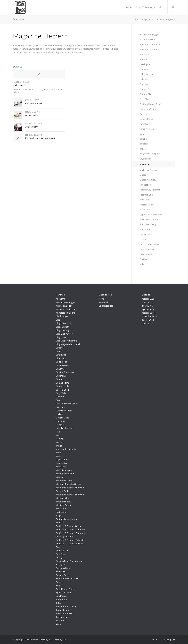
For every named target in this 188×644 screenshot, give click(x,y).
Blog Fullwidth (63, 327)
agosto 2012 (148, 320)
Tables (143, 239)
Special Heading (148, 224)
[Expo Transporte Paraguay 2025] (20, 7)
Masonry (144, 175)
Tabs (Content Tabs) (150, 244)
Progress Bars (147, 205)
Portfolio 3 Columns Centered (70, 530)
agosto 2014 (148, 309)
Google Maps (146, 119)
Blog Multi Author (64, 334)
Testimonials (146, 254)
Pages (59, 515)
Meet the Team (63, 505)
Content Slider (147, 94)
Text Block (145, 259)
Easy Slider (145, 99)
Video (143, 264)
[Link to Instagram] (173, 7)
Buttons (143, 59)
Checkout (61, 358)
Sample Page (62, 575)
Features (60, 407)
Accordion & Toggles (150, 35)
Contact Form (146, 89)
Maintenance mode (65, 474)
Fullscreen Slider (148, 109)
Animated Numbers (149, 49)
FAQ (58, 400)
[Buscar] (160, 7)
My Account (61, 508)
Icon (142, 134)
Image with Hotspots (150, 154)
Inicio (58, 453)
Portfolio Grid (146, 195)
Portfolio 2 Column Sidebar (69, 526)
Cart (58, 351)
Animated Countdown (150, 45)
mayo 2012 (147, 323)
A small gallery (33, 115)
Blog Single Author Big (67, 341)
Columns (144, 79)
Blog (58, 320)
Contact (60, 379)
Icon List (144, 144)
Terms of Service (64, 614)
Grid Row (144, 124)
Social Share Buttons (150, 220)
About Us (60, 299)
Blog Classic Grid (64, 323)
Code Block (145, 69)
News (102, 299)
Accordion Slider (148, 39)
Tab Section (145, 234)
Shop (58, 585)
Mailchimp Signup (148, 170)
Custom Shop (62, 390)
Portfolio (60, 523)
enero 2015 (147, 306)
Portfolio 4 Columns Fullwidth (70, 540)
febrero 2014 (148, 313)
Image (143, 149)
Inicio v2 (60, 456)
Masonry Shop (63, 502)
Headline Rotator (148, 129)
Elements (60, 397)
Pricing (59, 558)
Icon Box (144, 139)
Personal (103, 302)
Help (58, 432)
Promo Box (145, 210)
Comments (145, 84)
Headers (60, 425)
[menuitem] (129, 7)
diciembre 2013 (149, 316)
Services (60, 582)
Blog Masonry (63, 330)
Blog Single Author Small (68, 344)
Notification (145, 185)
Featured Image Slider (151, 104)
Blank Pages (62, 316)
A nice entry (32, 127)
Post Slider (145, 200)
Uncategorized (106, 306)
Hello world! (19, 85)
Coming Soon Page (65, 372)
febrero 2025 (148, 299)
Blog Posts (145, 54)
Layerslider (145, 159)
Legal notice (62, 463)
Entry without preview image (40, 138)
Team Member (147, 249)
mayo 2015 (147, 302)
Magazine (19, 19)
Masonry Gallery (148, 180)
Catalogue (145, 64)
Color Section (146, 74)
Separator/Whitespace (151, 215)
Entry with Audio (34, 103)
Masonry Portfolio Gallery (69, 484)
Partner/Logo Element (150, 190)
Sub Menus (145, 229)
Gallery (143, 114)
